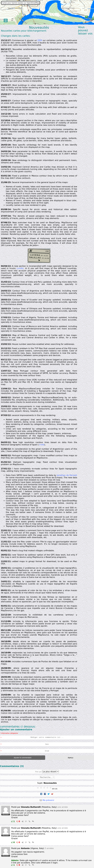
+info (42, 445)
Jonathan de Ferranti (67, 475)
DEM (40, 40)
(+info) (20, 268)
